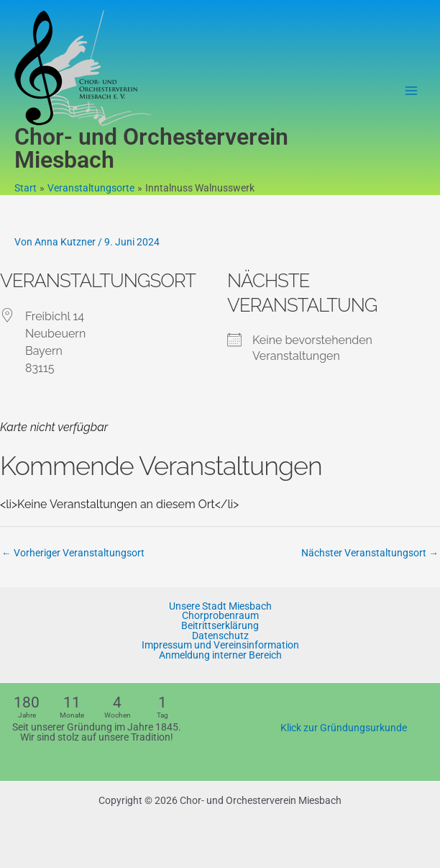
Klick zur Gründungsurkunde (344, 728)
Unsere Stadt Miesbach (220, 607)
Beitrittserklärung (220, 626)
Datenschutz (220, 636)
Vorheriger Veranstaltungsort (73, 553)
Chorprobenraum (220, 616)
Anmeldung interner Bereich (220, 656)
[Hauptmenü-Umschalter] (412, 91)
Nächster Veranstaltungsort (370, 553)
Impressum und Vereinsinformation (220, 646)
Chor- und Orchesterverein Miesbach (151, 148)
